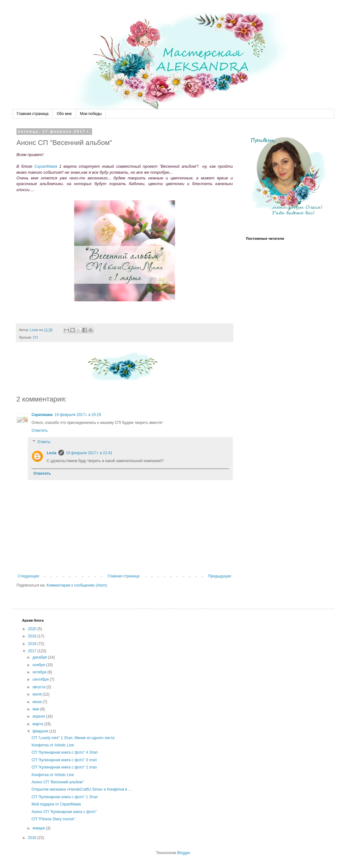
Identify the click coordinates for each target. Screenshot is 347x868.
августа (40, 687)
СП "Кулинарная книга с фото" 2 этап (64, 767)
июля (38, 694)
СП (35, 337)
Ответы (44, 442)
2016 (33, 838)
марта (38, 724)
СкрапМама (46, 166)
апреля (39, 716)
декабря (40, 657)
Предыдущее (220, 576)
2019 (33, 636)
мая (36, 709)
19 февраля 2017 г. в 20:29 (78, 415)
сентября (41, 679)
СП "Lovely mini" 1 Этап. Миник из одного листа (73, 738)
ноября (39, 665)
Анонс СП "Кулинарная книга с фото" (64, 812)
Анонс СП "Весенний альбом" (58, 782)
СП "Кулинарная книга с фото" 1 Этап (65, 797)
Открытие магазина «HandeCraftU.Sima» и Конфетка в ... (82, 789)
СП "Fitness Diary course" (53, 819)
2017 (33, 651)
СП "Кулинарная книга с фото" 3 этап (64, 760)
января (39, 828)
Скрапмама (42, 415)
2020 (33, 629)
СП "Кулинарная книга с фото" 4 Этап (65, 752)
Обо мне (64, 114)
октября (40, 672)
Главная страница (33, 114)
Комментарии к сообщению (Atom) (77, 585)
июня (38, 702)
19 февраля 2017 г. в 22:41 (89, 453)
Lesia (52, 453)
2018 (33, 644)
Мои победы (91, 114)
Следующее (29, 576)
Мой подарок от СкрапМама (56, 804)
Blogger (183, 853)
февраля (41, 731)
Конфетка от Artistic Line (53, 745)
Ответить (40, 431)
